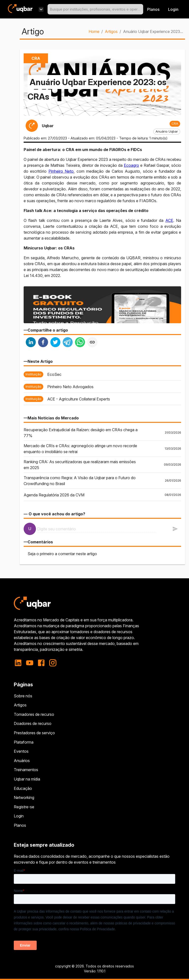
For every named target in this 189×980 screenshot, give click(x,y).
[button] (175, 124)
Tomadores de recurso (34, 714)
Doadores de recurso (33, 723)
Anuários (22, 761)
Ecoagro (131, 165)
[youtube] (30, 663)
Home (94, 31)
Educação (23, 788)
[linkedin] (31, 343)
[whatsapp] (80, 343)
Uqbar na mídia (27, 779)
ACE (169, 220)
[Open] (141, 9)
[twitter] (55, 343)
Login (19, 816)
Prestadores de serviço (34, 733)
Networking (24, 797)
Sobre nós (23, 696)
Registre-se (24, 807)
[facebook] (43, 343)
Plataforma (24, 742)
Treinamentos (26, 770)
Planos (153, 9)
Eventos (21, 751)
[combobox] (95, 9)
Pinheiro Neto (61, 171)
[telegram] (68, 343)
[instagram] (53, 663)
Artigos (111, 31)
